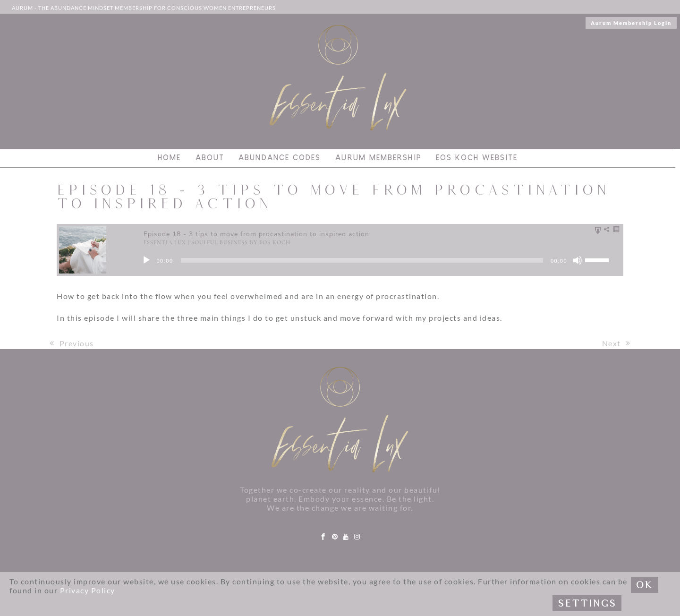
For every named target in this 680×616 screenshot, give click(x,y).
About (210, 158)
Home (169, 158)
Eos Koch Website (477, 158)
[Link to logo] (338, 78)
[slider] (362, 260)
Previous (72, 343)
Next (616, 343)
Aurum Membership (378, 158)
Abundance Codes (280, 158)
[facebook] (323, 537)
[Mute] (578, 260)
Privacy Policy (88, 590)
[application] (382, 260)
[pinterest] (335, 537)
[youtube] (346, 537)
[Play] (146, 260)
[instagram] (357, 537)
